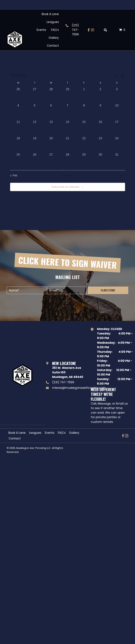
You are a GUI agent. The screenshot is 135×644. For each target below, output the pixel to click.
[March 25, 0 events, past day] (18, 161)
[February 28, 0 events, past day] (51, 95)
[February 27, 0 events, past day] (35, 95)
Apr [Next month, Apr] (122, 175)
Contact (15, 438)
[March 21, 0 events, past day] (68, 144)
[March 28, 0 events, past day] (68, 161)
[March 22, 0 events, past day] (84, 144)
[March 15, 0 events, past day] (84, 128)
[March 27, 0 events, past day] (51, 161)
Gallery (74, 433)
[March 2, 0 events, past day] (100, 95)
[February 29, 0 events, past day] (68, 95)
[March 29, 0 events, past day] (84, 161)
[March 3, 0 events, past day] (117, 95)
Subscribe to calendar (66, 187)
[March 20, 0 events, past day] (51, 144)
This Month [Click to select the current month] (67, 175)
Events (50, 433)
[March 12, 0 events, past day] (35, 128)
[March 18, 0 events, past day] (18, 144)
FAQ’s (62, 433)
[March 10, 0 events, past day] (117, 111)
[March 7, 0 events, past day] (68, 111)
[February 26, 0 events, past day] (18, 95)
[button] (89, 30)
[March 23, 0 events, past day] (100, 144)
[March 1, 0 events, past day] (84, 95)
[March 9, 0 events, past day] (100, 111)
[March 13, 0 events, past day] (51, 128)
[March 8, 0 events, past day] (84, 111)
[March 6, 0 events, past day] (51, 111)
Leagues (35, 433)
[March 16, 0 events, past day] (100, 128)
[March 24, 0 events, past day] (117, 144)
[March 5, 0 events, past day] (35, 111)
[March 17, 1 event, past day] (117, 128)
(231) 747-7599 (75, 30)
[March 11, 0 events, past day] (18, 128)
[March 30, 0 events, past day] (100, 161)
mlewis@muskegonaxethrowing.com (79, 388)
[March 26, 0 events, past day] (35, 161)
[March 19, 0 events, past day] (35, 144)
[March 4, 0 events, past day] (18, 111)
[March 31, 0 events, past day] (117, 161)
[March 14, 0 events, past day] (68, 128)
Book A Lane (17, 433)
